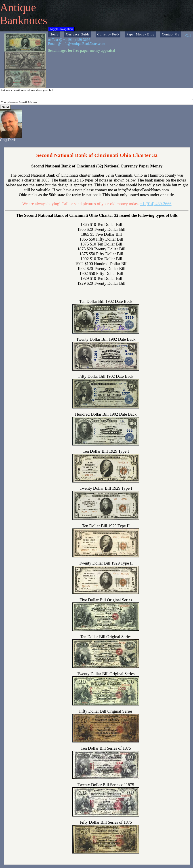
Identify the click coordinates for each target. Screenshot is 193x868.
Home (54, 34)
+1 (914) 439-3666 (156, 204)
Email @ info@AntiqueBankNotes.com (77, 44)
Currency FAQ (108, 34)
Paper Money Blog (140, 34)
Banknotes (24, 20)
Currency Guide (78, 34)
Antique (18, 7)
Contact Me (171, 34)
